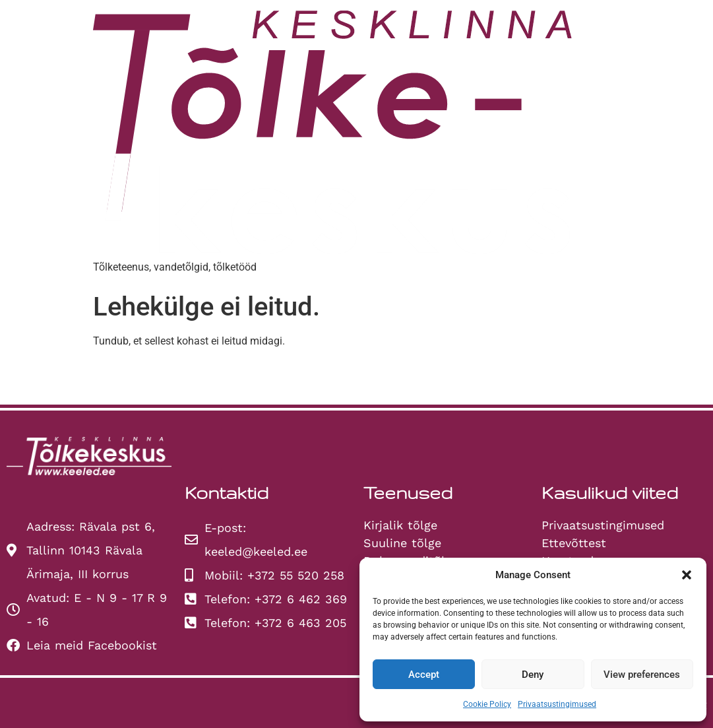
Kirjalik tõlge (400, 525)
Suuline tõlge (402, 543)
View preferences (642, 675)
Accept (424, 675)
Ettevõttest (574, 543)
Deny (533, 675)
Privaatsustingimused (557, 704)
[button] (687, 575)
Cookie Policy (487, 704)
